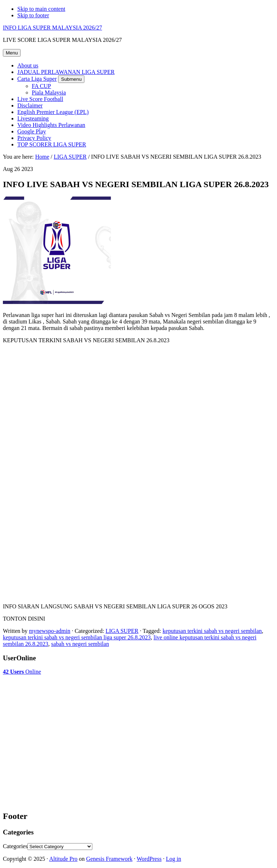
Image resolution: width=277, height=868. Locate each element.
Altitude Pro (63, 859)
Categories (15, 846)
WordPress (149, 859)
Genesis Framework (109, 859)
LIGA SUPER (122, 631)
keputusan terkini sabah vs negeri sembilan (212, 631)
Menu (12, 53)
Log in (173, 859)
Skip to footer (33, 15)
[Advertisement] (61, 693)
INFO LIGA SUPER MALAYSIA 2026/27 (52, 28)
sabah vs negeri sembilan (80, 644)
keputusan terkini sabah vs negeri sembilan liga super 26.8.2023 (77, 637)
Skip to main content (41, 9)
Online (22, 672)
